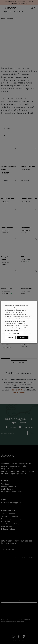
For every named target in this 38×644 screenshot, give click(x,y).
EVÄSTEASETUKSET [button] (14, 333)
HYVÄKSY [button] (23, 337)
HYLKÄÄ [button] (10, 337)
